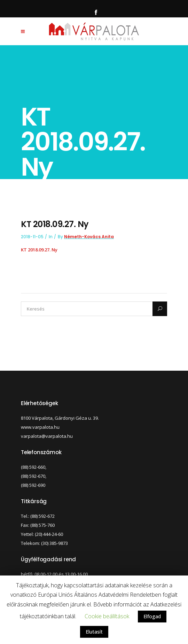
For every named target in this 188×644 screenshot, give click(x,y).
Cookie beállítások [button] (107, 616)
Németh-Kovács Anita (89, 237)
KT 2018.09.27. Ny (39, 250)
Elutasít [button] (94, 632)
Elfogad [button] (152, 616)
